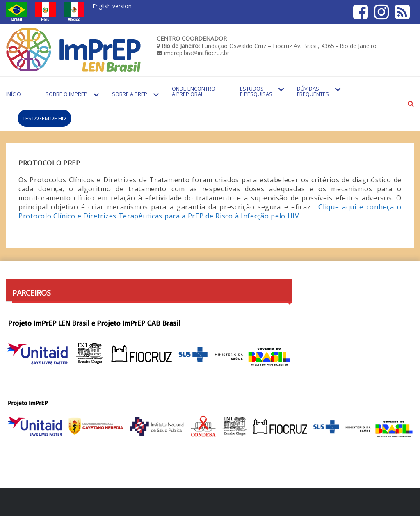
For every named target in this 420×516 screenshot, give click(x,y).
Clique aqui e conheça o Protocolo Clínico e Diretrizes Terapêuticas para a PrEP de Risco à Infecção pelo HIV (210, 211)
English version (112, 6)
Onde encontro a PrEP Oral (194, 91)
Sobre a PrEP (130, 94)
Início (14, 94)
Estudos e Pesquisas (256, 91)
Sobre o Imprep (66, 94)
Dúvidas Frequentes (313, 91)
